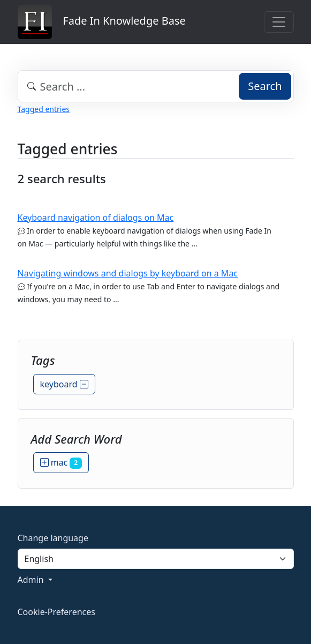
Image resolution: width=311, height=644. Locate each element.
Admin (32, 580)
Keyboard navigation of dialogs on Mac (96, 218)
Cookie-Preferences (56, 612)
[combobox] (156, 86)
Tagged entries (44, 109)
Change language (53, 538)
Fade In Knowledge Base (102, 22)
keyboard (64, 384)
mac (61, 462)
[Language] (156, 559)
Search (265, 86)
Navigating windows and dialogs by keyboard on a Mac (128, 273)
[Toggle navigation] (279, 22)
